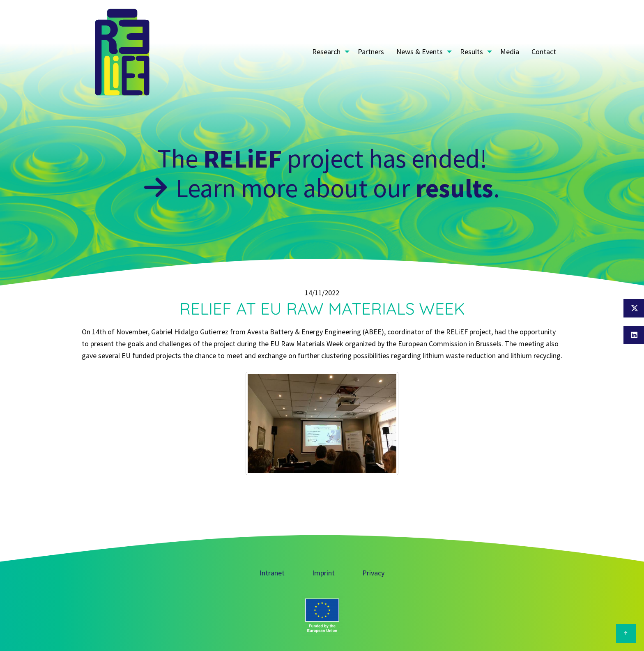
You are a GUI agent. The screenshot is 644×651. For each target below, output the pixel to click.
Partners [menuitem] (371, 52)
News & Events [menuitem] (420, 52)
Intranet (272, 573)
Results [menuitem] (471, 52)
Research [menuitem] (326, 52)
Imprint (323, 573)
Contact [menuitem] (544, 52)
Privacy (373, 573)
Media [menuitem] (510, 52)
